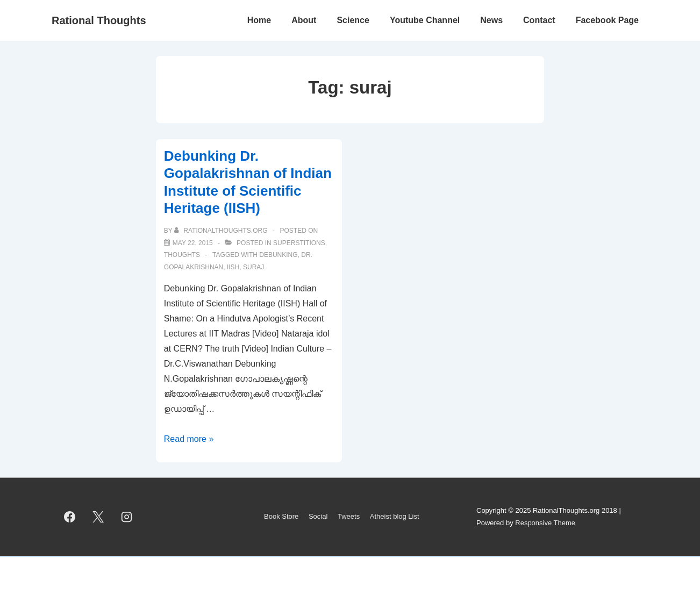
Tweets (349, 516)
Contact (539, 20)
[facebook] (70, 517)
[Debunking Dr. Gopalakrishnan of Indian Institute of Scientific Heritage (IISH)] (193, 243)
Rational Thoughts (99, 20)
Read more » (189, 439)
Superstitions (299, 243)
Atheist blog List (395, 516)
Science (353, 20)
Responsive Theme (545, 523)
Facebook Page (607, 20)
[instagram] (127, 517)
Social (318, 516)
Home (259, 20)
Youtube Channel (425, 20)
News (491, 20)
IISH (233, 267)
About (304, 20)
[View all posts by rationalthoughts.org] (222, 231)
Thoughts (182, 255)
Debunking (278, 255)
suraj (253, 267)
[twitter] (98, 517)
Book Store (281, 516)
